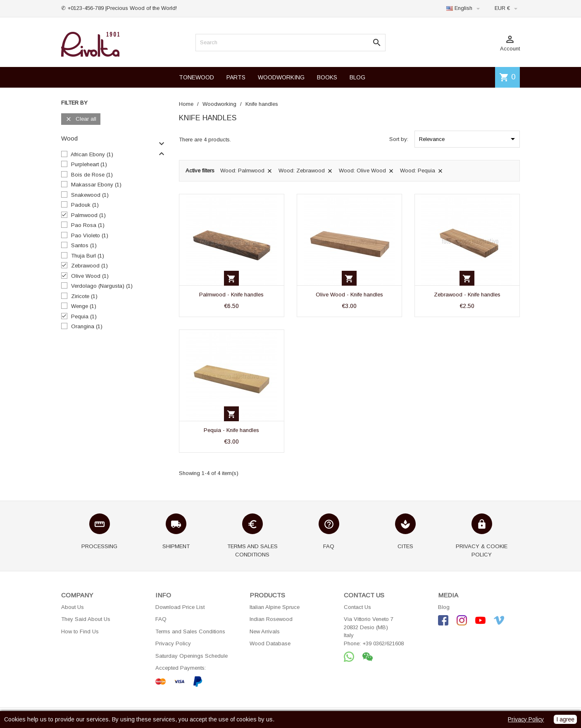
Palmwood (88, 215)
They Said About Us (86, 619)
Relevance (468, 139)
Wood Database (270, 643)
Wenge (84, 306)
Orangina (87, 326)
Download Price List (180, 607)
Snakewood (90, 195)
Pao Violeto (90, 235)
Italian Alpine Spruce (275, 607)
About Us (73, 607)
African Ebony (92, 154)
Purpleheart (89, 164)
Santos (84, 245)
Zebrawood (89, 266)
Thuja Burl (88, 256)
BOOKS (327, 77)
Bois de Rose (92, 175)
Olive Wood (90, 276)
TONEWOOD (196, 77)
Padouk (85, 205)
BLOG (357, 77)
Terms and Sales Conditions (190, 631)
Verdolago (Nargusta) (102, 286)
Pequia (84, 316)
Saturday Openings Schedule (192, 656)
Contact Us (357, 607)
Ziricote (84, 296)
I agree (565, 719)
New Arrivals (265, 631)
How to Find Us (80, 631)
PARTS (236, 77)
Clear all (81, 119)
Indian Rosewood (271, 619)
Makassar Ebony (96, 185)
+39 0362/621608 (383, 643)
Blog (444, 607)
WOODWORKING (281, 77)
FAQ (161, 619)
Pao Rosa (88, 225)
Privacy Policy (173, 643)
